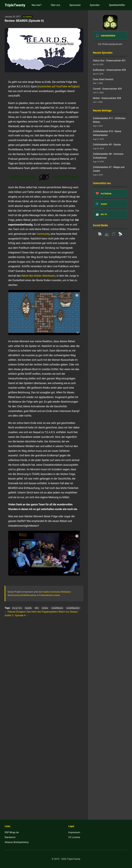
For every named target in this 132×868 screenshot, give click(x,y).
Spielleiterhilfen (117, 5)
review (45, 608)
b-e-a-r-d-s (17, 608)
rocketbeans (57, 608)
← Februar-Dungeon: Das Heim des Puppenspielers (31, 612)
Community (43, 234)
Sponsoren (75, 5)
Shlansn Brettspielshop (17, 842)
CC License (74, 837)
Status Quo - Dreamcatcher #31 (109, 61)
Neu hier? (37, 5)
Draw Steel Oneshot (103, 79)
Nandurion (10, 837)
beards (28, 608)
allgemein (27, 17)
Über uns (55, 5)
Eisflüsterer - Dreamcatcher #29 (109, 70)
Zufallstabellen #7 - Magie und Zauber (109, 169)
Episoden (95, 5)
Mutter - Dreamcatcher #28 (107, 98)
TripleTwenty (15, 5)
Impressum (74, 832)
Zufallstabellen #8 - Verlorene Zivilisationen (108, 156)
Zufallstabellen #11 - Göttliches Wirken (109, 120)
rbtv (37, 608)
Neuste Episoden (103, 53)
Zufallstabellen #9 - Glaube (107, 145)
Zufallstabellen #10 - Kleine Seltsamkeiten (107, 133)
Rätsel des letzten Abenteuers (38, 276)
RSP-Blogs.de (12, 832)
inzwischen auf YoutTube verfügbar (58, 86)
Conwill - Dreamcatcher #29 (107, 89)
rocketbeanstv (73, 608)
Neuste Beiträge (102, 111)
